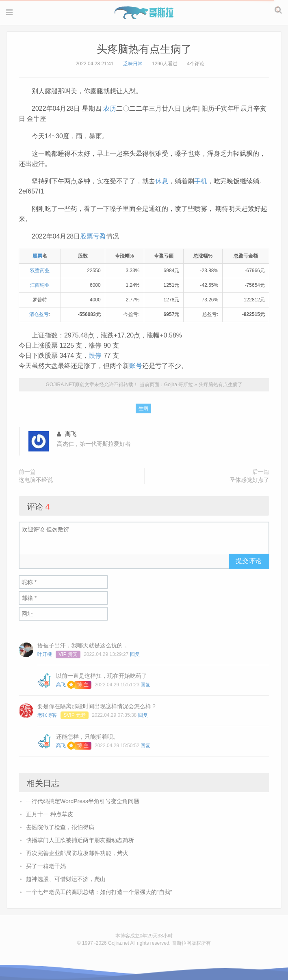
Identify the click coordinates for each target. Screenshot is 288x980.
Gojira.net (119, 943)
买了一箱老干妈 (46, 866)
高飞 (61, 685)
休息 (162, 181)
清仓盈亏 (39, 314)
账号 (136, 366)
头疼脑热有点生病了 (144, 49)
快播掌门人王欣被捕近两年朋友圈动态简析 (80, 840)
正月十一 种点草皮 (50, 814)
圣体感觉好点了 (249, 480)
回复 (135, 654)
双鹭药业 (40, 271)
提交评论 (249, 561)
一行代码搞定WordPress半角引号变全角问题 (83, 801)
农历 (110, 109)
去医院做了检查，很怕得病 (60, 827)
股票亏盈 (93, 236)
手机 (201, 181)
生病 (143, 408)
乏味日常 (133, 64)
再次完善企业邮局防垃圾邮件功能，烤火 (77, 853)
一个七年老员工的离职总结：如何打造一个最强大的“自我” (99, 892)
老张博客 (47, 715)
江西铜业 (40, 285)
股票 (37, 256)
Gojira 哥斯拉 (144, 13)
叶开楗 (45, 654)
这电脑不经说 (36, 480)
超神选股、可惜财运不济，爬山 (66, 879)
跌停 (95, 356)
